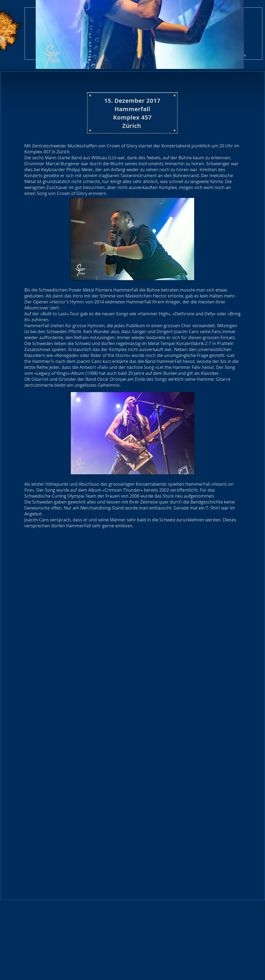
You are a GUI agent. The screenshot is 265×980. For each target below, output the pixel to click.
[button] (80, 558)
